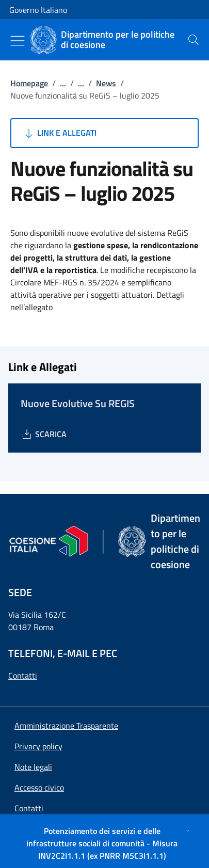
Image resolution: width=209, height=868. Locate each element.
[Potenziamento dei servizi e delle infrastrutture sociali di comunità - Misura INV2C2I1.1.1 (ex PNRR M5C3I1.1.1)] (104, 843)
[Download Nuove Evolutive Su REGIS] (44, 434)
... (63, 83)
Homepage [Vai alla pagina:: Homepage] (29, 83)
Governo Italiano (38, 10)
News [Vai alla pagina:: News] (106, 83)
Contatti (23, 676)
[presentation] (194, 40)
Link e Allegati (60, 133)
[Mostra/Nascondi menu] (18, 41)
